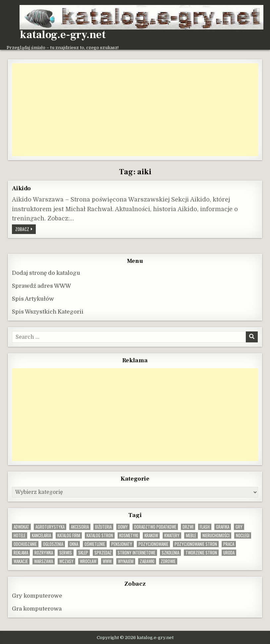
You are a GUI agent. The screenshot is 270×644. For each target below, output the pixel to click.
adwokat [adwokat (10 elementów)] (21, 527)
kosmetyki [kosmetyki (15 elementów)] (129, 535)
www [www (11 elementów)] (107, 561)
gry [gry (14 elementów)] (239, 527)
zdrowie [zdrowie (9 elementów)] (168, 561)
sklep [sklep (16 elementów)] (83, 553)
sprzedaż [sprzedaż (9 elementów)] (103, 553)
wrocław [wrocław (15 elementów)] (88, 561)
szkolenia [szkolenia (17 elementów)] (170, 553)
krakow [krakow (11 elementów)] (151, 535)
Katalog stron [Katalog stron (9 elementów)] (100, 535)
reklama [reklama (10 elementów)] (21, 553)
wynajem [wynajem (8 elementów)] (126, 561)
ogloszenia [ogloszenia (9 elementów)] (53, 544)
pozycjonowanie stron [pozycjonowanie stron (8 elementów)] (196, 544)
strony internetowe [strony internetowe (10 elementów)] (136, 553)
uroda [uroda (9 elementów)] (229, 553)
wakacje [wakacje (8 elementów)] (21, 561)
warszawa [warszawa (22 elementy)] (44, 561)
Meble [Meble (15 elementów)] (191, 535)
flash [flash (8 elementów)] (205, 527)
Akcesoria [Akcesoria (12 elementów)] (80, 527)
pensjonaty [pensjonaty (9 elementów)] (122, 544)
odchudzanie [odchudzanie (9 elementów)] (25, 544)
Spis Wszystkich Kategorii (48, 312)
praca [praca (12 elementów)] (229, 544)
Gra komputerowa (37, 609)
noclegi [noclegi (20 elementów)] (243, 535)
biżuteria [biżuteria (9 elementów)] (103, 527)
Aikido (21, 188)
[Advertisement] (135, 110)
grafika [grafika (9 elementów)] (223, 527)
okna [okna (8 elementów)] (74, 544)
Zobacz (26, 229)
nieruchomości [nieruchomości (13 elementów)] (216, 535)
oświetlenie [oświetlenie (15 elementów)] (95, 544)
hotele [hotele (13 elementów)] (20, 535)
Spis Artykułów (33, 299)
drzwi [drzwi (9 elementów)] (188, 527)
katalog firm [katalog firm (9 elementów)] (69, 535)
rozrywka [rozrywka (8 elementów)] (44, 553)
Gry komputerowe (37, 596)
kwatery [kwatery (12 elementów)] (172, 535)
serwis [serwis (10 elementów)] (66, 553)
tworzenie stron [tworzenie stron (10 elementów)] (201, 553)
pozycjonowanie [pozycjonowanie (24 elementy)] (153, 544)
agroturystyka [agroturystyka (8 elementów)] (50, 527)
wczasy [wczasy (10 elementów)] (66, 561)
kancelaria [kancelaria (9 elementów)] (41, 535)
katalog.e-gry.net (63, 35)
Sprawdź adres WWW (41, 286)
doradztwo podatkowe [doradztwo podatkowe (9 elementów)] (155, 527)
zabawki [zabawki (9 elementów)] (147, 561)
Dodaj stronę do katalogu (46, 273)
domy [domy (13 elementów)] (123, 527)
